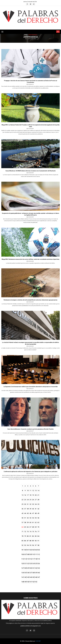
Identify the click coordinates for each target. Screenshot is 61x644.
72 (25, 532)
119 (38, 559)
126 (38, 564)
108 (28, 554)
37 (25, 509)
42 (38, 509)
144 (30, 577)
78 (22, 536)
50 (22, 518)
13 (36, 491)
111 (36, 554)
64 (22, 527)
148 (23, 582)
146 (36, 577)
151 (30, 582)
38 (28, 509)
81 (30, 536)
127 (23, 568)
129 (28, 568)
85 (22, 541)
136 (28, 573)
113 (23, 559)
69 (36, 527)
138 (33, 573)
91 (38, 541)
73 (28, 532)
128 (25, 568)
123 (30, 564)
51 (25, 518)
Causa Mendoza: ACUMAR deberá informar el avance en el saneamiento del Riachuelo (31, 171)
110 (33, 554)
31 (28, 504)
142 (25, 577)
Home (26, 35)
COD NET (38, 641)
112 (38, 554)
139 (36, 573)
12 (33, 491)
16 (25, 495)
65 (25, 527)
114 (25, 559)
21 (38, 495)
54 (33, 518)
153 (36, 582)
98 (38, 545)
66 (28, 527)
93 (25, 545)
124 (33, 564)
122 (28, 564)
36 (22, 509)
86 (25, 541)
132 (36, 568)
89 (33, 541)
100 (25, 550)
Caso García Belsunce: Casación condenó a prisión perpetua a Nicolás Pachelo (30, 429)
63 (38, 522)
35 (38, 504)
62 (36, 522)
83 (36, 536)
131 (33, 568)
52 (28, 518)
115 (28, 559)
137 (30, 573)
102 (30, 550)
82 (33, 536)
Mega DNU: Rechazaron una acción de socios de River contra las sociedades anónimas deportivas (31, 259)
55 (36, 518)
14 (38, 491)
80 (28, 536)
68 (33, 527)
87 (28, 541)
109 (30, 554)
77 (38, 532)
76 (36, 532)
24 (28, 500)
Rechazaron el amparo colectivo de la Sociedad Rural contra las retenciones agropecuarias (31, 300)
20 (36, 495)
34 (36, 504)
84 (38, 536)
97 (36, 545)
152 (33, 582)
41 (36, 509)
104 (36, 550)
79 (25, 536)
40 (33, 509)
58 (25, 522)
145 (33, 577)
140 (38, 573)
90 (36, 541)
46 (30, 513)
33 (33, 504)
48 (36, 513)
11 (30, 491)
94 (28, 545)
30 (25, 504)
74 (30, 532)
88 (30, 541)
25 (30, 500)
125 (36, 564)
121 (25, 564)
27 (36, 500)
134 (23, 573)
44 (25, 513)
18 (30, 495)
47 (33, 513)
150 (28, 582)
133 (38, 568)
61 (33, 522)
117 (33, 559)
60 (30, 522)
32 (30, 504)
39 (30, 509)
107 (25, 554)
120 (23, 564)
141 (23, 577)
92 (22, 545)
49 (38, 513)
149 (25, 582)
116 (30, 559)
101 (28, 550)
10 (28, 491)
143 (28, 577)
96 (33, 545)
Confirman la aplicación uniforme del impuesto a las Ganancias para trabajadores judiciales (31, 472)
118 (36, 559)
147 (38, 577)
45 (28, 513)
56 (38, 518)
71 (22, 532)
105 (38, 550)
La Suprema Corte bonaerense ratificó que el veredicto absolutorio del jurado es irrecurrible (31, 387)
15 (22, 495)
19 (33, 495)
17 (28, 495)
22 (22, 500)
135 (25, 573)
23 (25, 500)
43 (22, 513)
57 (22, 522)
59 (28, 522)
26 (33, 500)
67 (30, 527)
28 (38, 500)
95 (30, 545)
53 (30, 518)
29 (22, 504)
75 (33, 532)
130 (30, 568)
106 (23, 554)
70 (38, 527)
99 (22, 550)
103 (33, 550)
